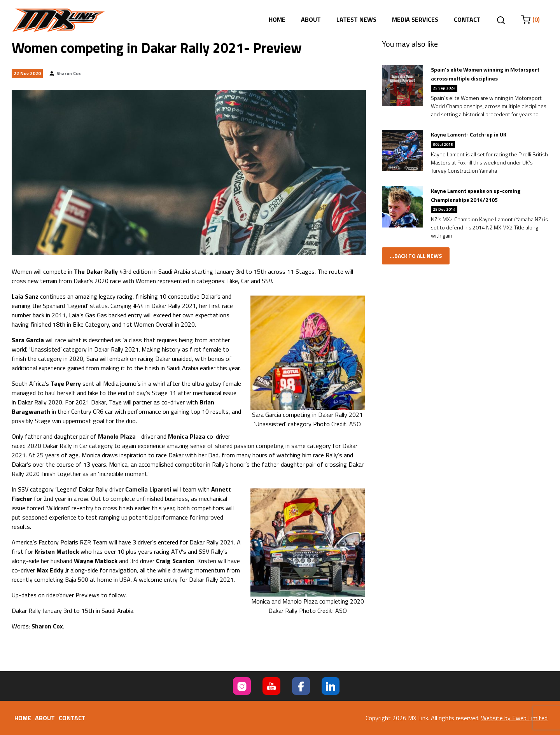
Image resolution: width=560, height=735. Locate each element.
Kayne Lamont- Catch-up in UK (469, 134)
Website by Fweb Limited (514, 718)
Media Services (415, 19)
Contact (467, 19)
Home (277, 19)
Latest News (356, 19)
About (311, 19)
